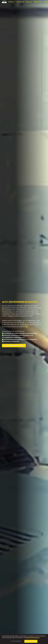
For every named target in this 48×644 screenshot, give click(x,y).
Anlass (30, 2)
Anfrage (12, 2)
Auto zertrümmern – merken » (14, 346)
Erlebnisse (21, 2)
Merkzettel (39, 2)
